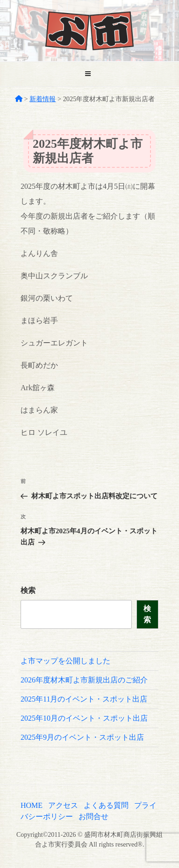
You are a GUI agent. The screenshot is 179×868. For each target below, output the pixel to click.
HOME (32, 805)
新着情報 (43, 99)
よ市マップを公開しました (65, 661)
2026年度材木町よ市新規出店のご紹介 (84, 680)
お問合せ (93, 816)
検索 (28, 590)
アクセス (63, 805)
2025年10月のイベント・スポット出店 (84, 718)
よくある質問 (106, 805)
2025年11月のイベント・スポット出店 (84, 699)
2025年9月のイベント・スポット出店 (82, 737)
